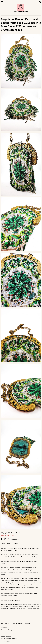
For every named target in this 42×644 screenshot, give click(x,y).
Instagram (11, 630)
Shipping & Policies (13, 544)
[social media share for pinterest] (8, 539)
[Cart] (40, 3)
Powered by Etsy (6, 641)
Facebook (4, 630)
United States (12, 533)
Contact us (27, 623)
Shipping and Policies (17, 623)
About (7, 623)
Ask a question (15, 539)
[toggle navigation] (2, 2)
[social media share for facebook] (2, 539)
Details (3, 544)
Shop (3, 623)
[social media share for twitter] (5, 539)
